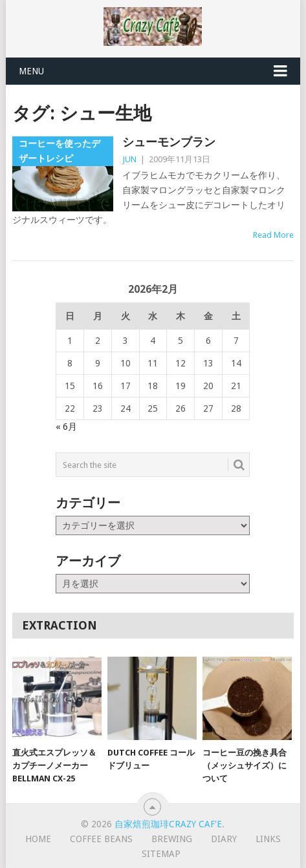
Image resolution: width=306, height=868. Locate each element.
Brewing (172, 839)
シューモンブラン (169, 142)
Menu (31, 71)
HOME (38, 839)
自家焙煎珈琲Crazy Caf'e (168, 824)
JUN (129, 159)
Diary (224, 839)
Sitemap (161, 854)
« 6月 (66, 427)
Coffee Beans (101, 839)
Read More (273, 235)
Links (268, 839)
